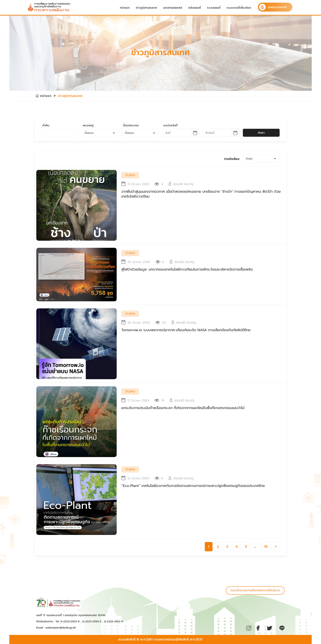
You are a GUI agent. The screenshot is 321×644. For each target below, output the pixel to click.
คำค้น (46, 125)
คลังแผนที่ (195, 8)
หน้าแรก (125, 8)
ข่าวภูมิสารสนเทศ (147, 8)
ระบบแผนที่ (214, 8)
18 (266, 547)
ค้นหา (261, 133)
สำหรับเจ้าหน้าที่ (273, 7)
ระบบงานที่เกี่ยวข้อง (239, 8)
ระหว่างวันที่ (170, 125)
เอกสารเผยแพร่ (173, 8)
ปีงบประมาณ (131, 125)
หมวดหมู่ (88, 125)
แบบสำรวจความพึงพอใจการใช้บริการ (255, 590)
